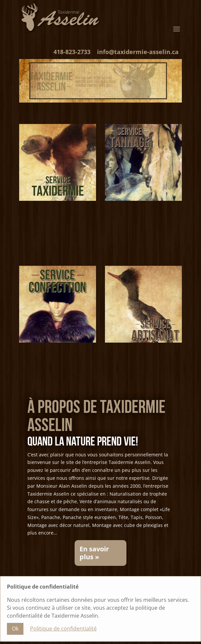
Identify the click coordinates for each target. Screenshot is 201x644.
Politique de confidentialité (63, 630)
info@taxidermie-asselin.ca (138, 52)
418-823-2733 (72, 52)
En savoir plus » (94, 553)
